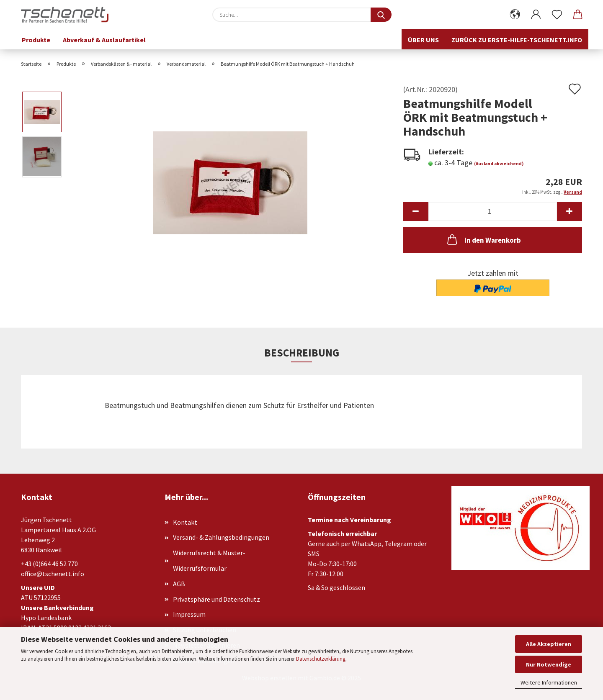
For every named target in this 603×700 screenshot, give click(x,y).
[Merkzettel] (557, 15)
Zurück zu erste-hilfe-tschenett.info (517, 40)
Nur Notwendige (549, 664)
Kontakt (185, 522)
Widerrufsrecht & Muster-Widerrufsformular (209, 560)
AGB (179, 584)
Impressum (189, 614)
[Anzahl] (493, 212)
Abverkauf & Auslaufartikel (104, 40)
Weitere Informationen (549, 682)
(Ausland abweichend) (499, 164)
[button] (515, 15)
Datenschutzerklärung (321, 659)
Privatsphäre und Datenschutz (216, 599)
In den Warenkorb (483, 239)
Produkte (36, 40)
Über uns (423, 40)
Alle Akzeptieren (549, 644)
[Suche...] (381, 15)
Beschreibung (302, 353)
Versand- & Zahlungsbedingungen (221, 537)
